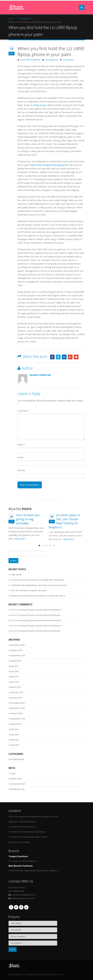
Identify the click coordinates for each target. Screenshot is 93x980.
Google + (70, 357)
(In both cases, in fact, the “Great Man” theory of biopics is (64, 521)
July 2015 (14, 666)
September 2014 (18, 719)
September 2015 (18, 655)
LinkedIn (64, 357)
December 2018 (17, 645)
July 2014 (14, 729)
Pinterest (21, 907)
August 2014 (16, 724)
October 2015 (16, 650)
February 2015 (17, 692)
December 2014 (17, 703)
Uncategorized (52, 60)
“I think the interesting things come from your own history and (39, 585)
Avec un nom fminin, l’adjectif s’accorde (29, 590)
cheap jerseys (39, 105)
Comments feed (18, 784)
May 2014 (15, 740)
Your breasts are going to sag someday (28, 519)
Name (21, 445)
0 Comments (68, 60)
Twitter (58, 357)
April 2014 (15, 745)
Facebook (52, 357)
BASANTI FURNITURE (32, 60)
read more (20, 539)
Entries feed (16, 779)
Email (76, 357)
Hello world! (16, 575)
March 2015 (16, 687)
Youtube (26, 907)
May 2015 (15, 677)
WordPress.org (17, 789)
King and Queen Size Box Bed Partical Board (41, 610)
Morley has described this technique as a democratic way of (38, 596)
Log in (13, 773)
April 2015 (15, 682)
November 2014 (18, 708)
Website (21, 470)
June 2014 (15, 734)
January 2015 (16, 698)
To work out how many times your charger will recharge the (38, 580)
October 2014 (16, 713)
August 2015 (16, 661)
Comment (23, 411)
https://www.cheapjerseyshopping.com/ (49, 165)
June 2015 (15, 671)
